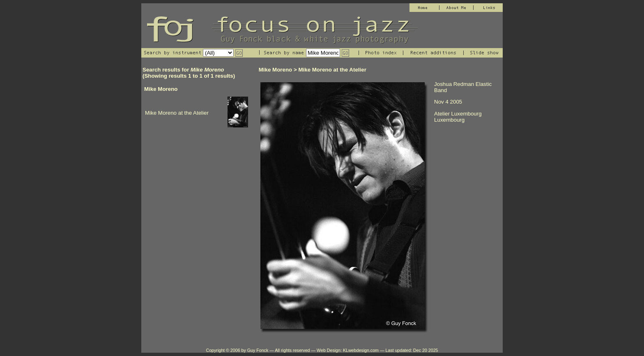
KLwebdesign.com (361, 350)
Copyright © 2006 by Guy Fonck (237, 350)
